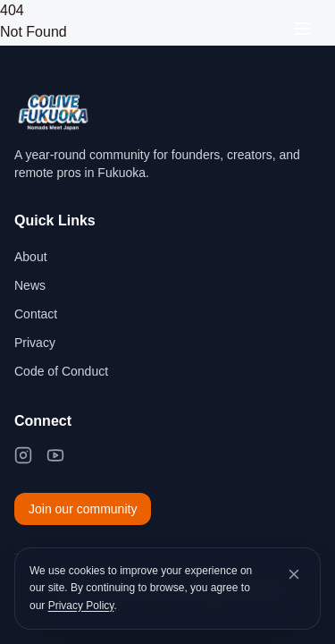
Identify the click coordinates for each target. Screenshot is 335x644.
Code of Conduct (61, 371)
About (31, 257)
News (30, 285)
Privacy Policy (81, 606)
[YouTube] (55, 455)
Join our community (83, 509)
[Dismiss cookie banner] (294, 574)
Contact (36, 314)
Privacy (35, 343)
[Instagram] (23, 455)
